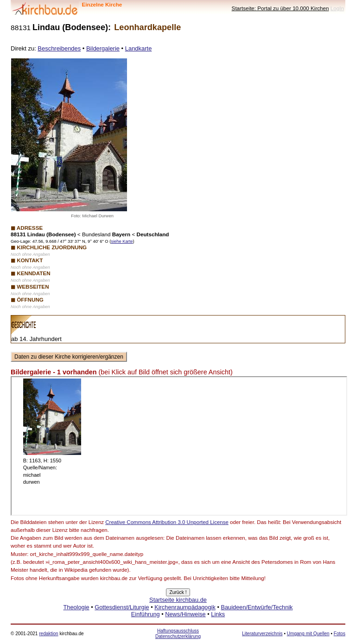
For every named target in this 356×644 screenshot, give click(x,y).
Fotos (340, 634)
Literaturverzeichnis (262, 634)
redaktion (48, 634)
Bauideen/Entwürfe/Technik (257, 607)
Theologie (76, 607)
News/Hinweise (185, 614)
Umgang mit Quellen (308, 634)
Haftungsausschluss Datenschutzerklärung (178, 634)
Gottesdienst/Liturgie (122, 607)
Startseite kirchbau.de (178, 600)
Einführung (146, 614)
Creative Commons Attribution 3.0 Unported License (167, 522)
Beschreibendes (59, 48)
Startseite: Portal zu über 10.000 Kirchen (280, 8)
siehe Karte (122, 241)
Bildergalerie (103, 48)
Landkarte (139, 48)
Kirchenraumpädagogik (185, 607)
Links (218, 614)
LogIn (337, 8)
